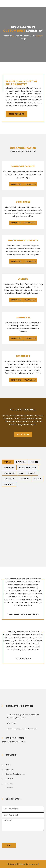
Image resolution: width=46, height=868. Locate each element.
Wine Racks (24, 479)
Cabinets (34, 462)
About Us (9, 769)
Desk (21, 473)
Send (9, 845)
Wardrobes (9, 479)
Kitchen (37, 479)
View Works (30, 184)
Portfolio (9, 779)
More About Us (16, 114)
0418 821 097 (11, 723)
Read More (16, 184)
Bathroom (21, 462)
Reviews (9, 783)
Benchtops (9, 468)
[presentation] (20, 838)
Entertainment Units (28, 468)
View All (8, 462)
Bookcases (9, 473)
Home (8, 765)
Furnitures (9, 484)
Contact (9, 788)
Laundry (32, 473)
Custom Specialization (15, 774)
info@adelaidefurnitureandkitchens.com (22, 729)
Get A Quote (23, 435)
